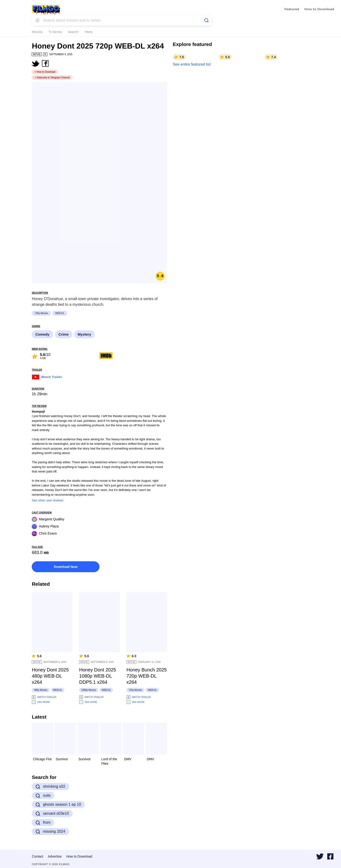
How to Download (319, 9)
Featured (292, 9)
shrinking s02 (50, 787)
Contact (37, 856)
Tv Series (55, 32)
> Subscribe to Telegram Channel (52, 78)
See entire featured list (192, 64)
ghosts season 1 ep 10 (58, 805)
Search (73, 32)
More (89, 32)
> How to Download (45, 72)
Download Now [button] (66, 567)
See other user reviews (47, 500)
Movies (37, 32)
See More (41, 702)
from (43, 823)
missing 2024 (50, 832)
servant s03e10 (52, 814)
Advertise (55, 856)
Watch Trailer (47, 376)
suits (43, 796)
